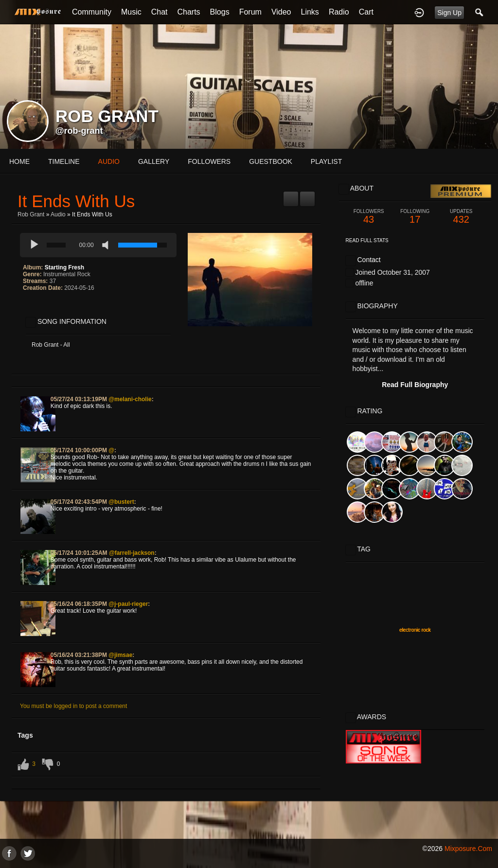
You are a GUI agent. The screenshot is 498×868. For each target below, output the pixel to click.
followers (209, 161)
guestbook (271, 161)
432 (461, 217)
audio (109, 161)
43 (369, 217)
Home (19, 161)
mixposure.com (468, 849)
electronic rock (415, 630)
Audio (58, 214)
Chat (160, 12)
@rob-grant (79, 131)
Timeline (64, 161)
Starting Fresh (64, 267)
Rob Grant (31, 214)
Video (281, 12)
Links (310, 12)
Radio (339, 12)
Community (92, 12)
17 (415, 217)
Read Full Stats (367, 240)
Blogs (220, 12)
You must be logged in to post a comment (73, 706)
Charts (188, 12)
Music (131, 12)
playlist (326, 161)
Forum (250, 12)
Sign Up (449, 13)
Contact (369, 260)
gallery (154, 161)
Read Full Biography (415, 385)
